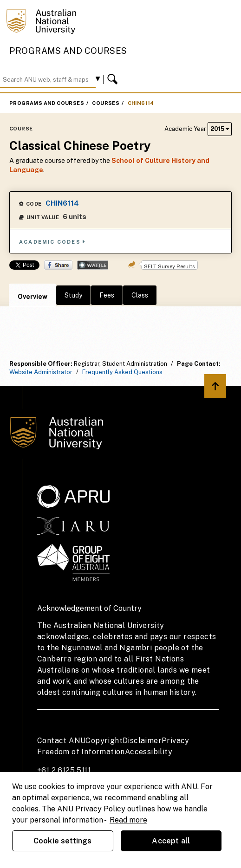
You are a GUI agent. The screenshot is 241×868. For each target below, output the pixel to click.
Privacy (176, 741)
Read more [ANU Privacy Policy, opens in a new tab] (128, 820)
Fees (107, 295)
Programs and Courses (68, 51)
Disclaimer (142, 741)
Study (73, 295)
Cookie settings (62, 841)
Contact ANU (61, 741)
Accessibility (149, 752)
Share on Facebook (58, 265)
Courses (106, 103)
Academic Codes (52, 242)
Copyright (104, 741)
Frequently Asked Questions (122, 372)
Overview (33, 297)
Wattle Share (93, 265)
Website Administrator (41, 372)
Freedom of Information (81, 752)
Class (140, 295)
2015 (220, 129)
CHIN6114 (141, 103)
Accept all (171, 841)
